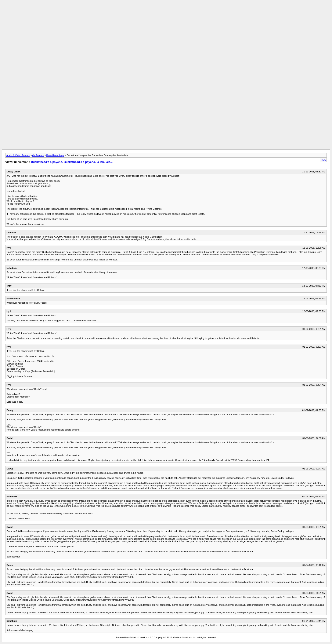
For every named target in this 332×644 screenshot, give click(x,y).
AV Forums (38, 155)
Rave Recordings (55, 155)
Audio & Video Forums (18, 155)
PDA (323, 160)
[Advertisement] (166, 11)
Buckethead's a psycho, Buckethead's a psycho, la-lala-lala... (72, 162)
